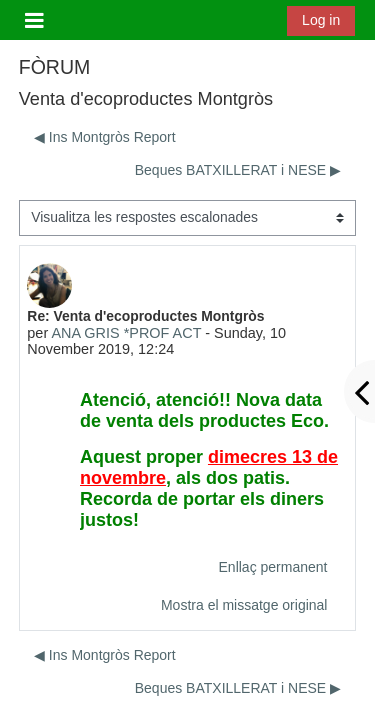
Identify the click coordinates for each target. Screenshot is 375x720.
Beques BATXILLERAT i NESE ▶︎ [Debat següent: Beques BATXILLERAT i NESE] (238, 170)
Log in (321, 20)
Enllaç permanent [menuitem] (273, 567)
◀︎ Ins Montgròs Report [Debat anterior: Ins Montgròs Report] (105, 137)
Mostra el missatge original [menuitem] (244, 605)
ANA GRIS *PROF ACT (126, 333)
